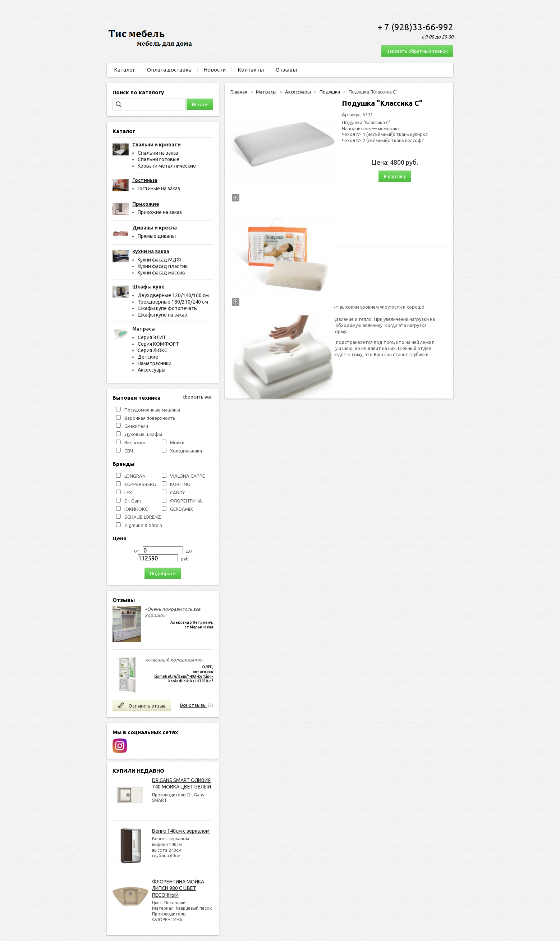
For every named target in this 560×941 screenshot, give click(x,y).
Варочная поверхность (150, 418)
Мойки (177, 442)
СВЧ (129, 451)
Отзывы (286, 70)
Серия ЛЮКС (153, 350)
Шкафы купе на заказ (162, 315)
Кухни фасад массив (161, 273)
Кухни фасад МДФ (159, 260)
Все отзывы (193, 705)
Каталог (125, 70)
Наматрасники (155, 363)
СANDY (177, 492)
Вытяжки (135, 442)
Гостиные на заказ (159, 188)
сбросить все (197, 397)
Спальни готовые (159, 159)
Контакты (251, 70)
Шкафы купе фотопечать (167, 308)
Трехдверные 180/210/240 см (173, 302)
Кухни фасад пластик (163, 266)
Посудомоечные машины (152, 410)
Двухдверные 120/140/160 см (173, 295)
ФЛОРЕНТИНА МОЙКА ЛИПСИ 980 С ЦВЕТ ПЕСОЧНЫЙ (178, 888)
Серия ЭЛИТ (152, 337)
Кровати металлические (167, 166)
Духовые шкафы (143, 434)
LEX (128, 492)
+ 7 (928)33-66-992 (415, 27)
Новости (215, 70)
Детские (148, 357)
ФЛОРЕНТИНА (186, 501)
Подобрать (163, 573)
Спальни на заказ (158, 153)
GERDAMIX (182, 509)
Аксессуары (152, 370)
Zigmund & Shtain (143, 525)
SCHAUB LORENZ (143, 517)
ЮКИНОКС (136, 509)
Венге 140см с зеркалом (181, 831)
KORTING (180, 484)
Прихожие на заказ (160, 212)
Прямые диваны (157, 236)
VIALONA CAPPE (187, 476)
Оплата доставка (169, 70)
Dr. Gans (133, 501)
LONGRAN (135, 476)
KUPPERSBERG (140, 484)
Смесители (136, 426)
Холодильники (186, 451)
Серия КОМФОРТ (158, 344)
